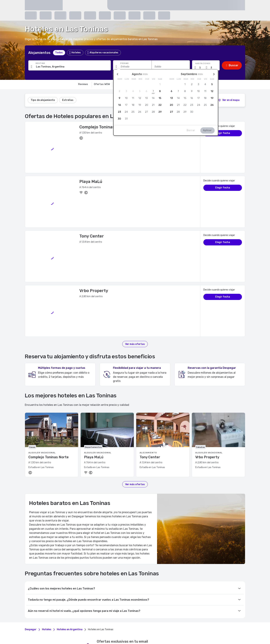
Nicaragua (186, 628)
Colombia (123, 628)
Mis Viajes (52, 572)
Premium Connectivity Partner (195, 581)
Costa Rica (134, 628)
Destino (40, 63)
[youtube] (144, 551)
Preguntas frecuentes (103, 572)
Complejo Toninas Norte (103, 127)
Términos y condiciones (147, 571)
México (177, 628)
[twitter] (137, 551)
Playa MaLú (91, 152)
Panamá (196, 628)
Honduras (82, 628)
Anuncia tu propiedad (191, 576)
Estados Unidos (90, 631)
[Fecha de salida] (171, 67)
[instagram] (131, 551)
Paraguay (206, 628)
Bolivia (102, 628)
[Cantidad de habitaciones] (201, 68)
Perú (214, 628)
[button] (206, 65)
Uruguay (103, 631)
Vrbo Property (94, 198)
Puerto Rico (53, 631)
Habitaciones (203, 64)
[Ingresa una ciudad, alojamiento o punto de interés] (70, 67)
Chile (115, 628)
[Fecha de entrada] (132, 67)
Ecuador (144, 628)
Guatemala (167, 628)
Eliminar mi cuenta (57, 581)
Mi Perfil (51, 576)
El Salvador (155, 628)
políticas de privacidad (111, 533)
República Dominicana (70, 631)
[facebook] (124, 551)
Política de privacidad (146, 576)
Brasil (109, 628)
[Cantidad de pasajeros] (213, 68)
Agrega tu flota (187, 572)
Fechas (124, 63)
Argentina (92, 628)
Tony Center (92, 176)
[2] (229, 100)
